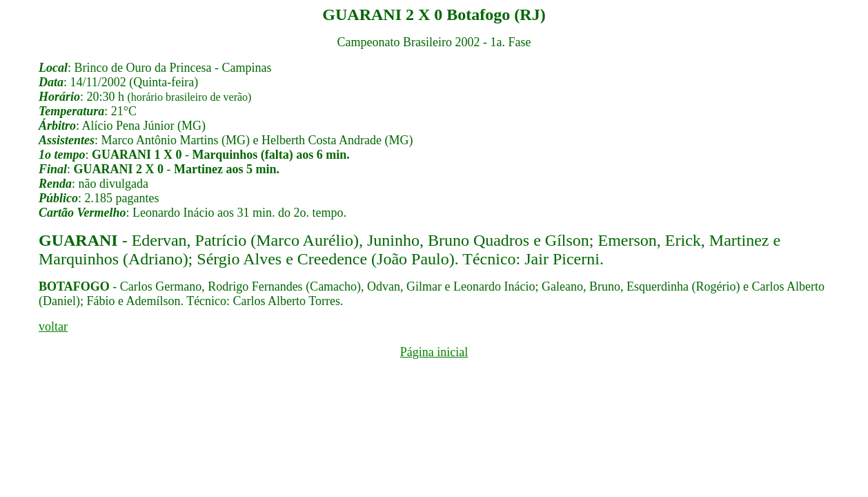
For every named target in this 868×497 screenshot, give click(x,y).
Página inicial (434, 352)
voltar (53, 327)
